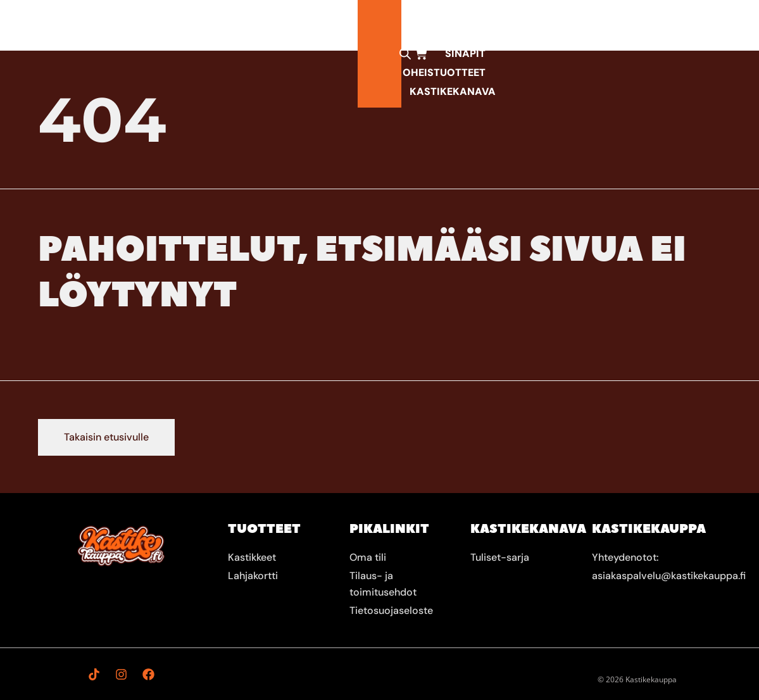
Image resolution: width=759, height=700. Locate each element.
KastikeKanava (576, 25)
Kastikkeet (235, 25)
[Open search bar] (651, 25)
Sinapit (389, 25)
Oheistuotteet (471, 25)
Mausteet (322, 25)
